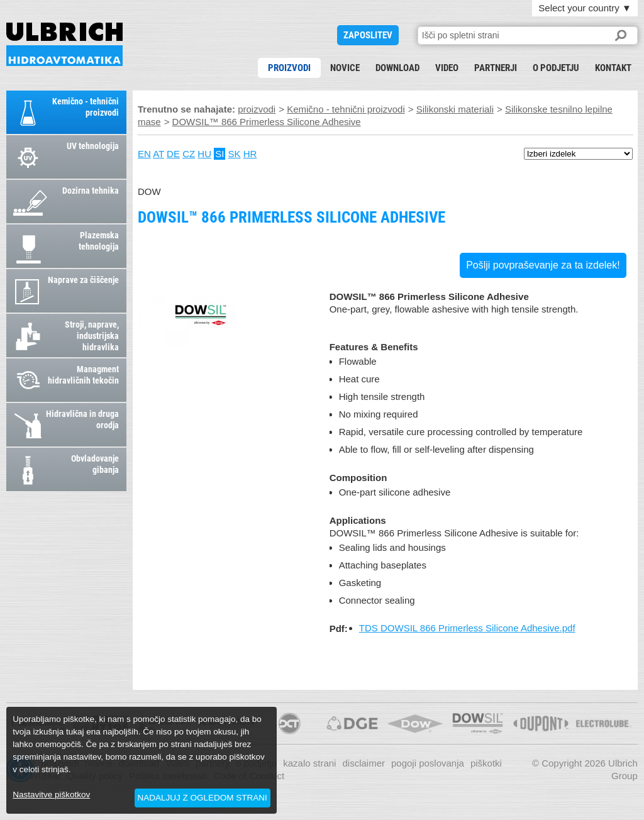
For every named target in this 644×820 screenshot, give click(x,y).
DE (173, 154)
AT (158, 154)
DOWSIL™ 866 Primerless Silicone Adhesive (64, 44)
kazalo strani (309, 763)
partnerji (496, 68)
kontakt (613, 68)
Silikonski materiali (455, 109)
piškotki (486, 763)
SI (219, 154)
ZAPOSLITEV (368, 35)
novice (345, 68)
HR (250, 154)
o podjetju (556, 68)
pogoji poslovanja (428, 763)
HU (204, 154)
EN (144, 154)
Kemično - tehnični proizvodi (346, 109)
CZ (189, 154)
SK (235, 154)
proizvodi (289, 68)
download (397, 68)
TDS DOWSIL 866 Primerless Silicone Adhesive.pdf (467, 628)
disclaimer (364, 763)
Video (447, 68)
